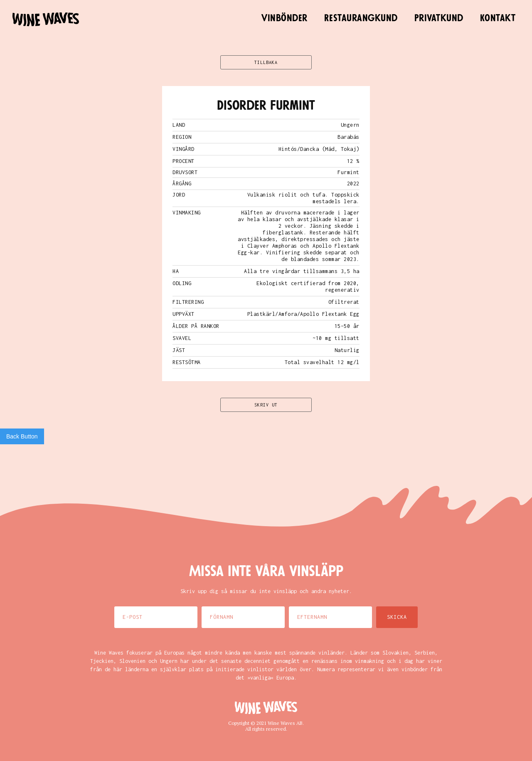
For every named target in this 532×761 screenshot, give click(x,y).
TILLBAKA (266, 62)
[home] (46, 19)
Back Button (22, 436)
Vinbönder (284, 18)
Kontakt (498, 18)
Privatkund (439, 18)
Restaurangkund (361, 18)
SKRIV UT (266, 405)
